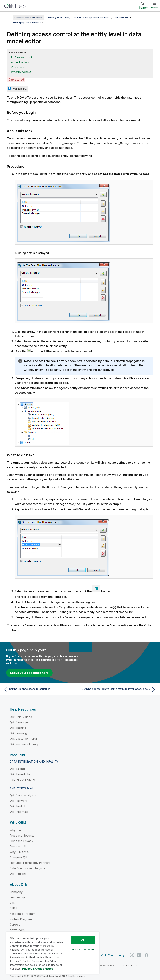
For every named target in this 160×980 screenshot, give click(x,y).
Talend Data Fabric (22, 776)
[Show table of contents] (8, 17)
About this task (20, 62)
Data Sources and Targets (27, 864)
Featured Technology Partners (30, 859)
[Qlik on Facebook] (147, 952)
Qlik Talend (17, 765)
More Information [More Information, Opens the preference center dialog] (83, 949)
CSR (12, 899)
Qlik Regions (18, 870)
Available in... (19, 89)
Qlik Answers (18, 797)
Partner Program (21, 915)
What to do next (21, 72)
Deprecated (16, 80)
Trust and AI (18, 843)
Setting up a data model (27, 22)
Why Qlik (16, 826)
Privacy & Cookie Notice (100, 962)
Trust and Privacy (21, 837)
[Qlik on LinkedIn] (139, 952)
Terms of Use (129, 962)
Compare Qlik (19, 854)
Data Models (121, 17)
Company (16, 888)
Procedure (18, 67)
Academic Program (23, 910)
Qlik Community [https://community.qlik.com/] (113, 952)
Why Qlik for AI (19, 848)
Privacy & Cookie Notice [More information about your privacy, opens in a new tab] (38, 969)
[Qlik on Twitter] (132, 952)
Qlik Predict (17, 803)
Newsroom (17, 926)
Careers (15, 921)
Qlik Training (18, 724)
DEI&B (14, 905)
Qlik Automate (19, 808)
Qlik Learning (18, 729)
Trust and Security (22, 832)
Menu (155, 7)
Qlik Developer (20, 719)
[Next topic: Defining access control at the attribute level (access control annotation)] (119, 686)
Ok (83, 940)
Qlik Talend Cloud (22, 770)
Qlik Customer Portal (24, 735)
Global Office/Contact (24, 932)
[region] (53, 953)
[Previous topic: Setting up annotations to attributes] (41, 686)
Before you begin (22, 57)
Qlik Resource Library (24, 740)
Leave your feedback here (29, 669)
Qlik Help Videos (21, 713)
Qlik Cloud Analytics (23, 792)
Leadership (17, 894)
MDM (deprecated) (59, 17)
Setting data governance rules (92, 17)
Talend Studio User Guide (28, 17)
